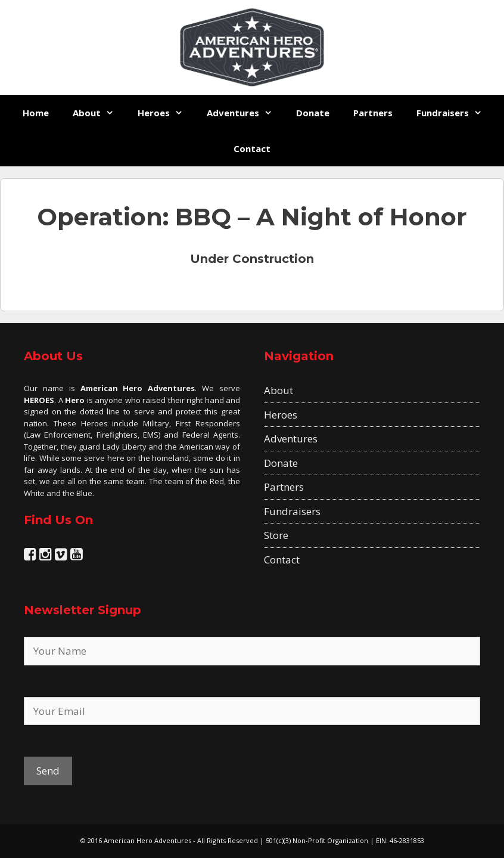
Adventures (245, 113)
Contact (252, 148)
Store (276, 535)
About (99, 113)
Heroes (166, 113)
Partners (373, 113)
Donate (313, 113)
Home (36, 113)
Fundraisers (455, 113)
